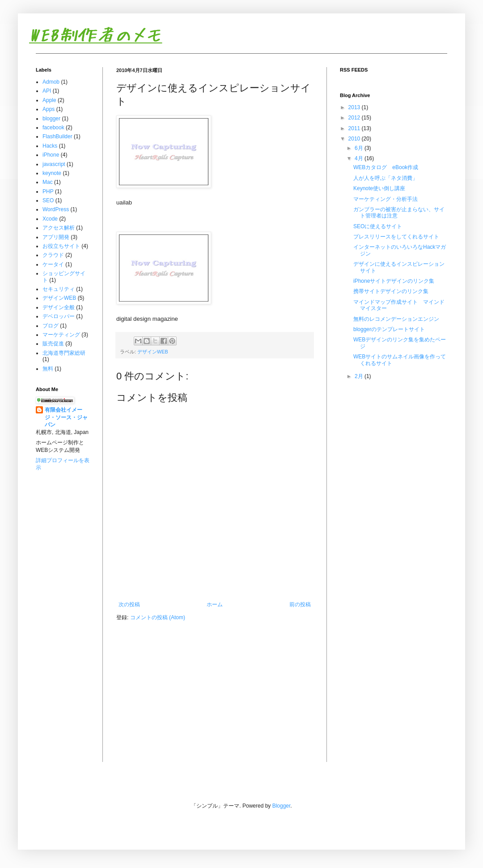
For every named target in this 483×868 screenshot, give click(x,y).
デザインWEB (153, 352)
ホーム (215, 604)
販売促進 (53, 344)
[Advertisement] (64, 513)
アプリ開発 (56, 237)
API (47, 91)
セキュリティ (59, 289)
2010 (355, 139)
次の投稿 (129, 604)
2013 (355, 107)
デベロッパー (59, 316)
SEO (48, 200)
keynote (52, 173)
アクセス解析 (59, 228)
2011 (355, 128)
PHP (48, 191)
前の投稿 (300, 604)
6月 (360, 148)
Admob (51, 82)
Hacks (50, 146)
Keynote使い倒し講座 (379, 188)
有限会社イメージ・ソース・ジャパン (66, 417)
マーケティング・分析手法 (386, 199)
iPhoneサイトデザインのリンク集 (394, 281)
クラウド (53, 255)
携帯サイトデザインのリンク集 (391, 291)
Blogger (282, 806)
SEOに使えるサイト (378, 226)
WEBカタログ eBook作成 (386, 167)
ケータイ (53, 264)
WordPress (56, 209)
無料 (48, 369)
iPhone (51, 155)
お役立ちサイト (61, 246)
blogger (51, 119)
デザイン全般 (59, 307)
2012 (355, 118)
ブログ (51, 326)
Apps (49, 109)
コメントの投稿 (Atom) (158, 617)
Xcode (50, 219)
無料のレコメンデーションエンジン (396, 319)
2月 (360, 376)
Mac (48, 182)
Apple (49, 100)
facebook (53, 128)
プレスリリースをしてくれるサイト (396, 237)
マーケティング (61, 335)
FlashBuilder (57, 136)
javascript (54, 164)
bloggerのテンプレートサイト (389, 329)
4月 (360, 158)
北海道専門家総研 (64, 353)
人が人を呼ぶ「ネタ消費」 (386, 178)
